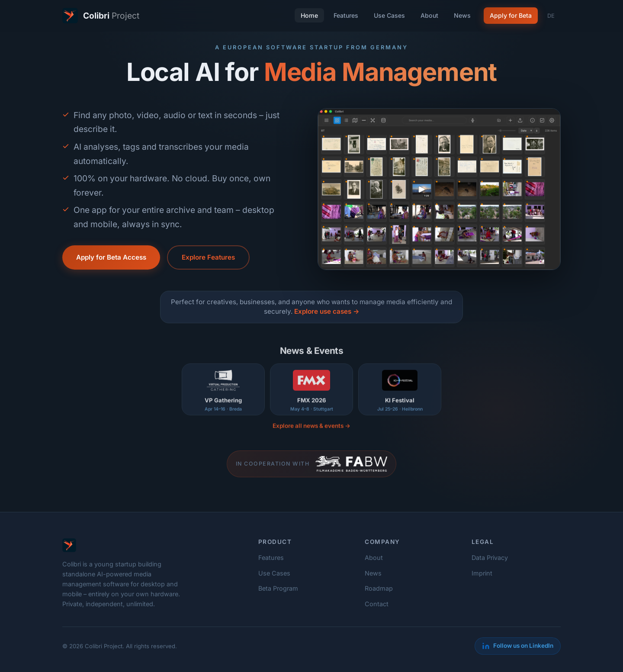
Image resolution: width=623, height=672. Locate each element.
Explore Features (208, 257)
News (462, 15)
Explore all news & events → (311, 430)
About (429, 15)
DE (551, 16)
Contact (377, 604)
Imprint (482, 573)
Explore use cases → (327, 311)
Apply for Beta (511, 15)
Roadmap (379, 588)
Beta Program (278, 588)
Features (346, 15)
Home (309, 15)
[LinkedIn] (518, 646)
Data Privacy (490, 558)
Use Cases (389, 15)
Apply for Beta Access (111, 257)
